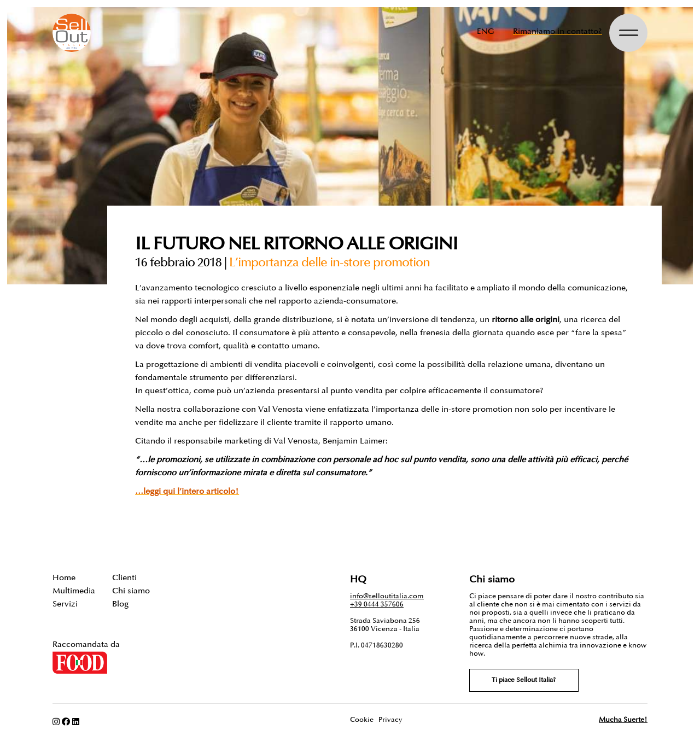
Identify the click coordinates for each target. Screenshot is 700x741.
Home (64, 578)
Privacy (390, 720)
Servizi (65, 604)
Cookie (362, 720)
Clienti (124, 578)
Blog (120, 604)
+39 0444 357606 (377, 604)
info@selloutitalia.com (387, 596)
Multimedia (74, 591)
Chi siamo (131, 591)
